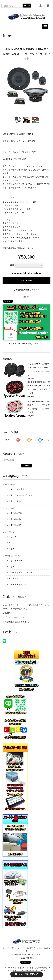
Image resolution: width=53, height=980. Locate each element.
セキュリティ (11, 484)
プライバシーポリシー (15, 617)
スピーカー (14, 537)
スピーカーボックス (18, 585)
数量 (12, 265)
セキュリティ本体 (17, 489)
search (27, 6)
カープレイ (10, 508)
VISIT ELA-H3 (15, 519)
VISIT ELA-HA (15, 525)
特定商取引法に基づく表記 (17, 622)
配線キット (14, 578)
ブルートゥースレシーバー (20, 572)
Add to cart (27, 281)
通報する (27, 297)
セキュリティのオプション (20, 495)
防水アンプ (14, 567)
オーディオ (10, 532)
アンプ (12, 543)
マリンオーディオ (13, 556)
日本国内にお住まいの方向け (27, 290)
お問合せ (9, 613)
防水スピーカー (16, 561)
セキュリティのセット (19, 501)
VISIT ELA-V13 (15, 513)
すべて (8, 440)
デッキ (12, 549)
